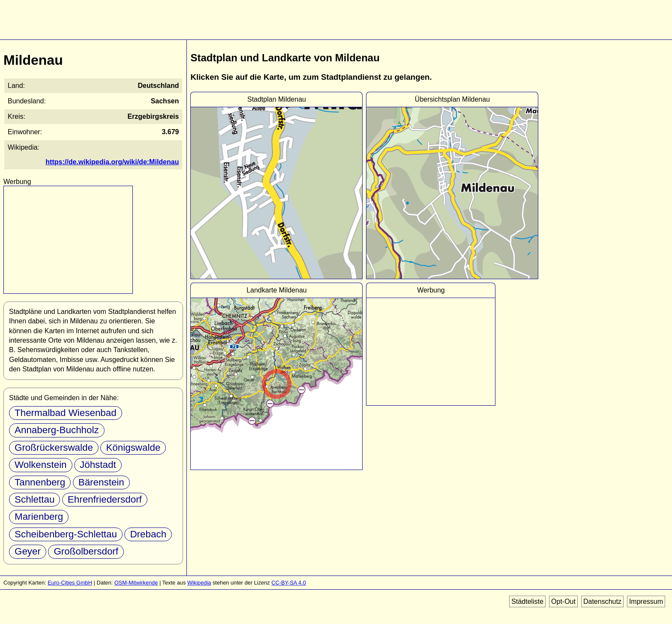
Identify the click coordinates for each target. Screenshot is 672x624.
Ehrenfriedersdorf (105, 499)
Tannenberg (40, 482)
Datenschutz (602, 601)
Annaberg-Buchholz (57, 430)
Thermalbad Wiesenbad (66, 413)
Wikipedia (199, 583)
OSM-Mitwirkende (136, 583)
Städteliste (527, 601)
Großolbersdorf (86, 551)
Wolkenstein (41, 465)
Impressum (646, 601)
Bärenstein (101, 482)
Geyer (28, 551)
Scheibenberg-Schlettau (66, 534)
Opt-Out (563, 601)
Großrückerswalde (54, 448)
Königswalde (133, 448)
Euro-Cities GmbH (70, 583)
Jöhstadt (98, 465)
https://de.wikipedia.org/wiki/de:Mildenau (112, 162)
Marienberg (39, 517)
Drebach (148, 534)
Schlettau (34, 499)
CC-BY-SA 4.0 (289, 583)
